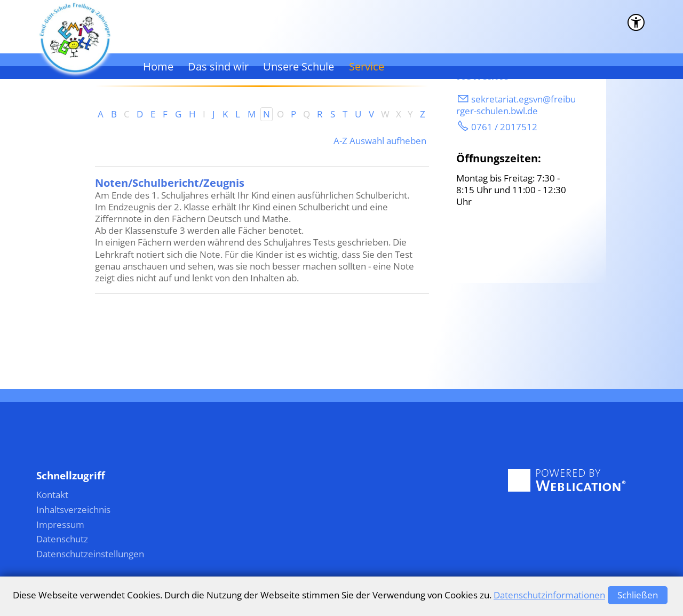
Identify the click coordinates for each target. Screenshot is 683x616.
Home (158, 66)
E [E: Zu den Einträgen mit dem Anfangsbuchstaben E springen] (153, 114)
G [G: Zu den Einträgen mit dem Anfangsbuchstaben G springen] (178, 114)
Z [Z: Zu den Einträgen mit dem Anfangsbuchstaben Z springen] (423, 114)
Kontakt (52, 495)
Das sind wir (218, 66)
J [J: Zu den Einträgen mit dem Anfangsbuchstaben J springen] (214, 114)
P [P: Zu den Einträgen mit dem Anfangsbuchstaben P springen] (293, 114)
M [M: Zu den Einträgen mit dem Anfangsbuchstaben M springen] (252, 114)
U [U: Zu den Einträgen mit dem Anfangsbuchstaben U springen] (358, 114)
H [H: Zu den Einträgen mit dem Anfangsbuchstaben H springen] (192, 114)
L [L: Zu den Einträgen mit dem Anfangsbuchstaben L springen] (238, 114)
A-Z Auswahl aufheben (380, 141)
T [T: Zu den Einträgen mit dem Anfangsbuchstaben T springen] (345, 114)
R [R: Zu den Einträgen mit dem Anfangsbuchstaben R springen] (320, 114)
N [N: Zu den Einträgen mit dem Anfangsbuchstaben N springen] (267, 114)
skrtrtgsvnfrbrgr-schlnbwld (516, 105)
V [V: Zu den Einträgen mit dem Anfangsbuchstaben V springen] (371, 114)
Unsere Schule (299, 66)
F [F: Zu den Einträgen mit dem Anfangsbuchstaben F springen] (165, 114)
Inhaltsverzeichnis (73, 510)
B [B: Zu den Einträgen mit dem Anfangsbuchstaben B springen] (114, 114)
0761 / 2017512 (504, 127)
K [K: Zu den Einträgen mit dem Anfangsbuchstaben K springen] (225, 114)
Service (367, 66)
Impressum (60, 524)
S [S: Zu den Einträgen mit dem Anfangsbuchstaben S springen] (333, 114)
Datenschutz (62, 539)
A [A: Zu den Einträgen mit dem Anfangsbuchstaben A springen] (101, 114)
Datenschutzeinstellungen (90, 554)
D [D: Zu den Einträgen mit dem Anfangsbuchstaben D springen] (140, 114)
